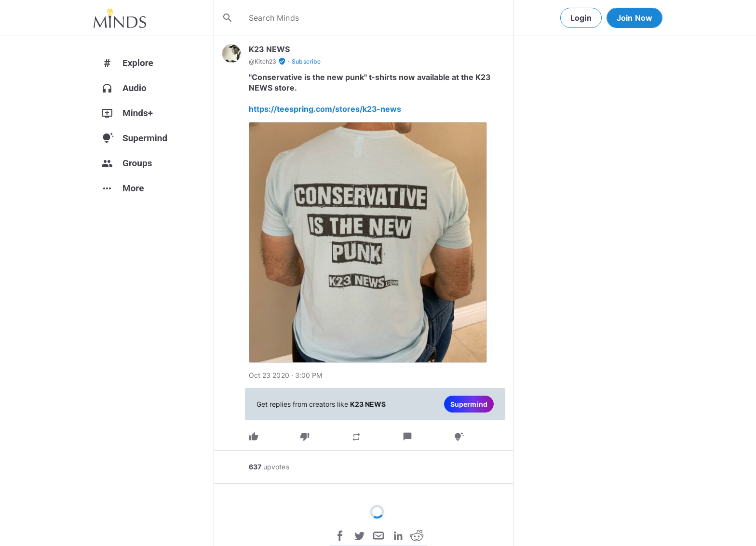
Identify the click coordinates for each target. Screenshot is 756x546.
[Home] (120, 18)
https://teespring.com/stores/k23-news (325, 109)
